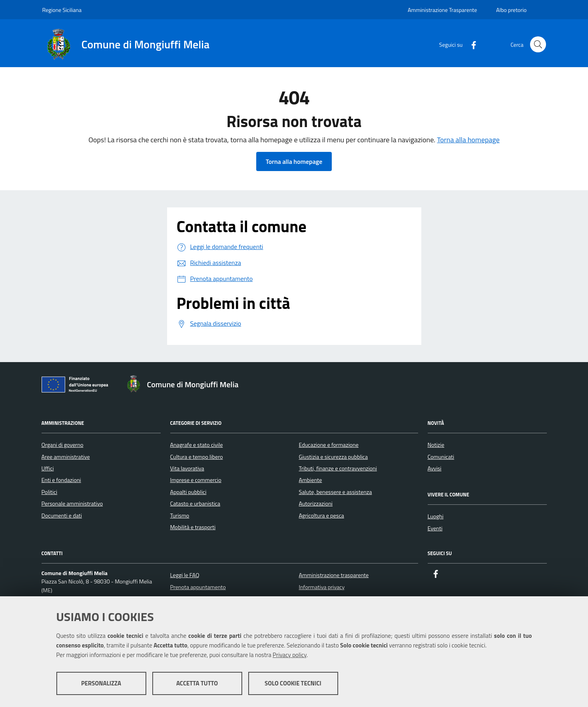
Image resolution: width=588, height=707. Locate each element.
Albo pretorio (511, 10)
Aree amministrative (66, 457)
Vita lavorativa (187, 468)
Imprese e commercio (196, 480)
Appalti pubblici (188, 492)
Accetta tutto (197, 683)
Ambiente (311, 480)
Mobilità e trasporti (193, 527)
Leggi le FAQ (184, 575)
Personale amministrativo (72, 504)
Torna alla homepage (468, 140)
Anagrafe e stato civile (197, 445)
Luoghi (436, 516)
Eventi (435, 528)
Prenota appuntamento (198, 587)
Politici (50, 492)
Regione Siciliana (62, 10)
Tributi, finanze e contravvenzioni (338, 468)
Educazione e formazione (329, 445)
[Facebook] (470, 44)
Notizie (436, 445)
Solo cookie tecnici (293, 683)
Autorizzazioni (316, 504)
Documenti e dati (62, 516)
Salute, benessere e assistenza (336, 492)
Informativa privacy (322, 587)
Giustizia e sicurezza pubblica (334, 457)
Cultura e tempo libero (197, 457)
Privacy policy (290, 655)
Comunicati (441, 457)
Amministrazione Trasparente (442, 10)
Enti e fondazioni (61, 480)
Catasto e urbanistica (195, 504)
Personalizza (101, 683)
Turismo (180, 516)
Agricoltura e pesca (322, 516)
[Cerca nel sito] (538, 44)
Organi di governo (63, 445)
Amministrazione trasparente (334, 575)
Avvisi (435, 468)
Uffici (48, 468)
